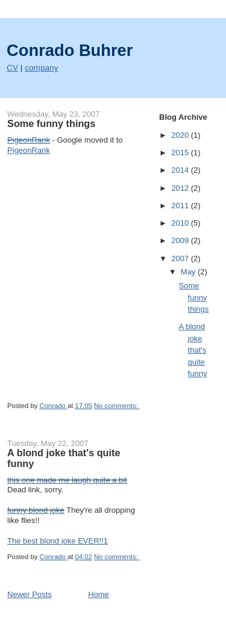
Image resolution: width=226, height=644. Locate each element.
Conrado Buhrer (70, 50)
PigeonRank (29, 150)
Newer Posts (30, 594)
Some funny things (51, 123)
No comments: (117, 406)
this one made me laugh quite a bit (67, 480)
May (189, 272)
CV (12, 68)
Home (99, 594)
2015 (181, 153)
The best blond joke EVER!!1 (58, 541)
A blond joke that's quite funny (64, 458)
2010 (181, 223)
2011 (181, 206)
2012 (181, 188)
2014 (181, 170)
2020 (181, 135)
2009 (181, 240)
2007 (181, 259)
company (41, 68)
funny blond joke (36, 510)
